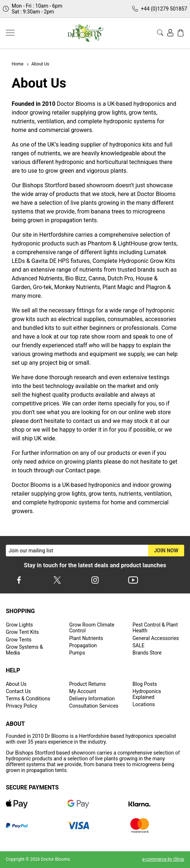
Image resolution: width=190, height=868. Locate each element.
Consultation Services (94, 706)
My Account (83, 691)
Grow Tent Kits (22, 632)
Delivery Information (92, 699)
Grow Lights (19, 625)
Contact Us (18, 691)
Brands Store (147, 653)
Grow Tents (19, 640)
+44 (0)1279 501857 (164, 9)
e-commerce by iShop (163, 859)
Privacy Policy (21, 706)
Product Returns (87, 684)
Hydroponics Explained (147, 694)
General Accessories (156, 638)
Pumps (77, 653)
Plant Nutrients (86, 638)
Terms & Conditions (28, 699)
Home (17, 64)
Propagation (83, 645)
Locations (144, 704)
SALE (138, 645)
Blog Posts (145, 684)
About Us (38, 64)
